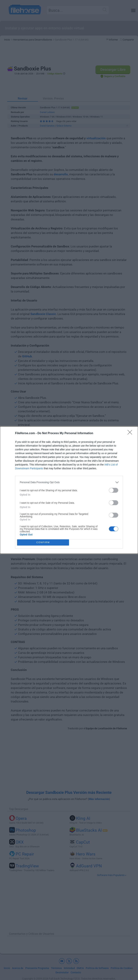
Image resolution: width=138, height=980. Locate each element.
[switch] (114, 490)
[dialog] (69, 490)
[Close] (131, 433)
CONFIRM (43, 542)
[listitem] (69, 482)
